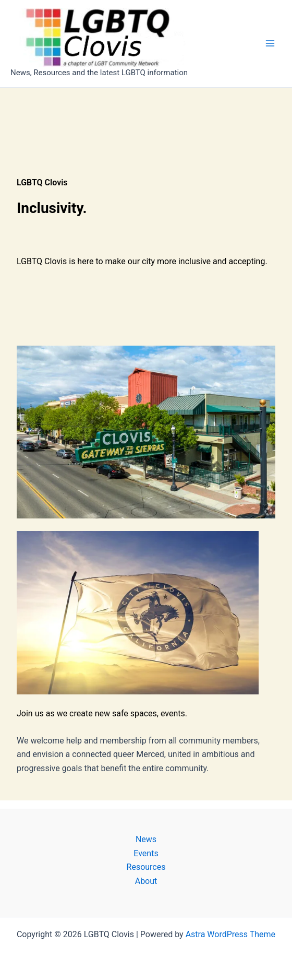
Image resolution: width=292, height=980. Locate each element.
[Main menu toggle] (270, 43)
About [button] (146, 881)
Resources (146, 867)
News (146, 839)
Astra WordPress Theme (230, 934)
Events (146, 853)
